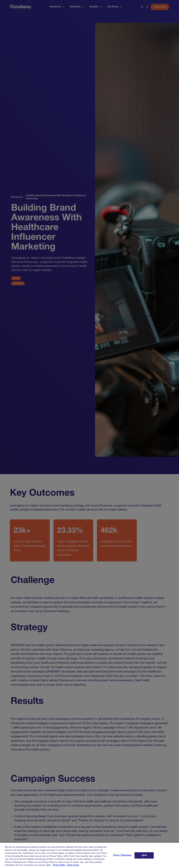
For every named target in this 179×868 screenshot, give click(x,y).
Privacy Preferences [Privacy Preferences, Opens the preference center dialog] (122, 858)
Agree (144, 858)
